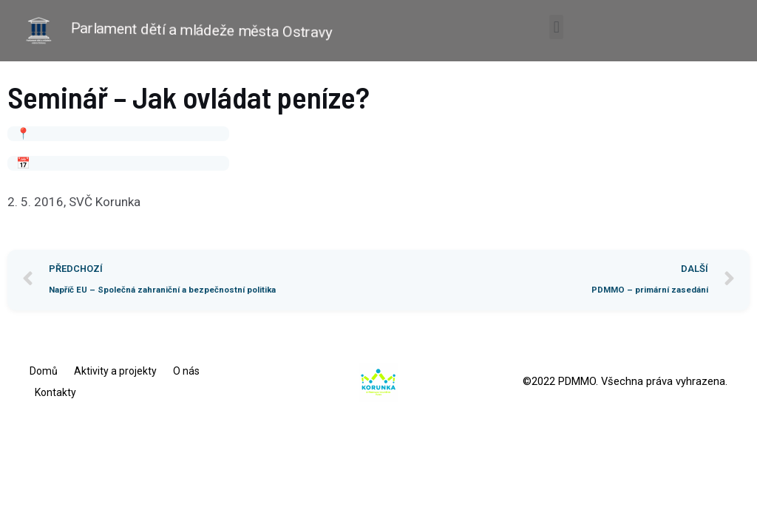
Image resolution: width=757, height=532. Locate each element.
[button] (556, 27)
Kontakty (55, 392)
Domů (44, 371)
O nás (186, 371)
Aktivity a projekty (115, 371)
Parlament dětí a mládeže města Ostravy (202, 30)
